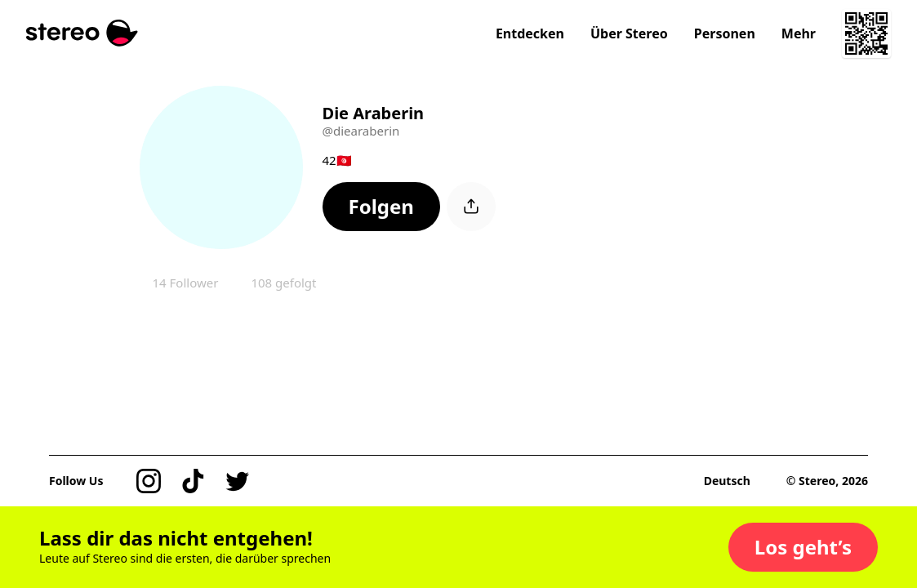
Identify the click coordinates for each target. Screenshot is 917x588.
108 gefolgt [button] (283, 283)
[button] (381, 207)
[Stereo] (82, 33)
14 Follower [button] (186, 283)
